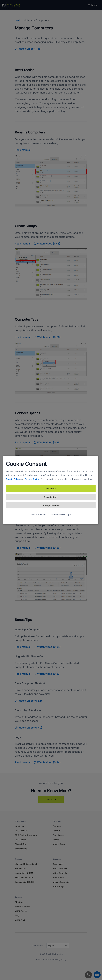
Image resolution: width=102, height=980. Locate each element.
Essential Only (51, 497)
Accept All (51, 489)
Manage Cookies (51, 505)
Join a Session (38, 515)
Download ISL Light (61, 515)
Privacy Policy (32, 479)
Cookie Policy (13, 479)
